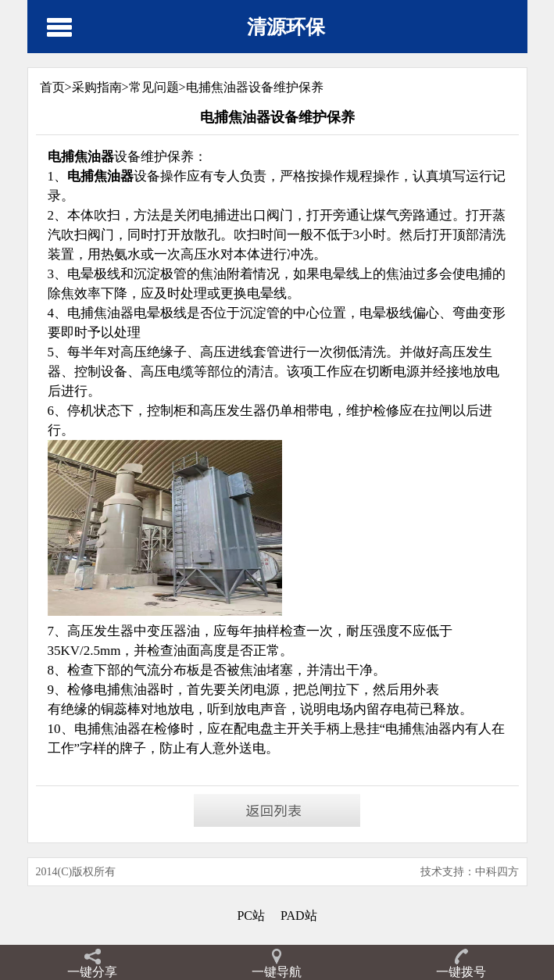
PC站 (251, 916)
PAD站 (299, 916)
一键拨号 (461, 972)
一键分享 (92, 972)
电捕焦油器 (418, 729)
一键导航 (277, 972)
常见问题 (154, 87)
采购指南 (97, 87)
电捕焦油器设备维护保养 (255, 87)
